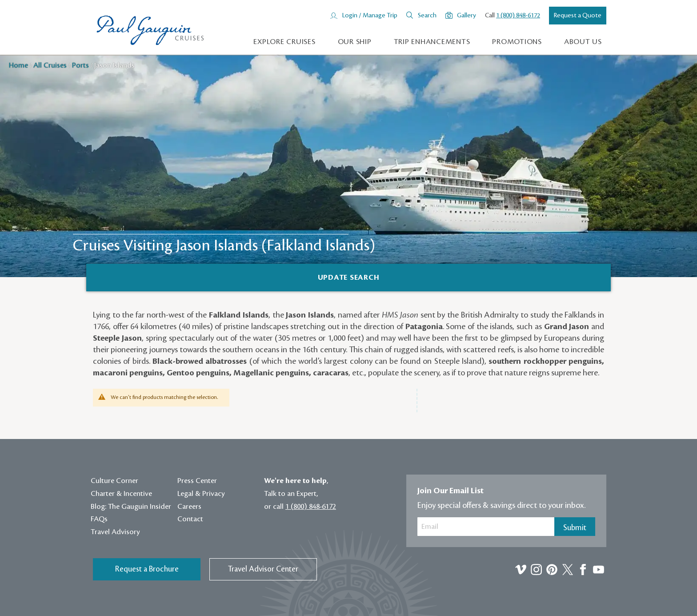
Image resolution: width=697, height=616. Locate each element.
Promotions (517, 42)
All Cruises (51, 65)
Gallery (467, 16)
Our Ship (355, 42)
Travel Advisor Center (263, 569)
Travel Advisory (115, 532)
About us (583, 42)
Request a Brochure (147, 569)
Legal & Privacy (201, 494)
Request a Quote (578, 16)
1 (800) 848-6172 (518, 16)
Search (427, 16)
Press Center (197, 481)
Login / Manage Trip (370, 16)
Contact (190, 519)
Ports (81, 65)
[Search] (348, 278)
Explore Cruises (284, 42)
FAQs (99, 519)
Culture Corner (114, 481)
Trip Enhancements (432, 42)
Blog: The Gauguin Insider (131, 507)
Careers (189, 507)
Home (19, 65)
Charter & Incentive (121, 494)
